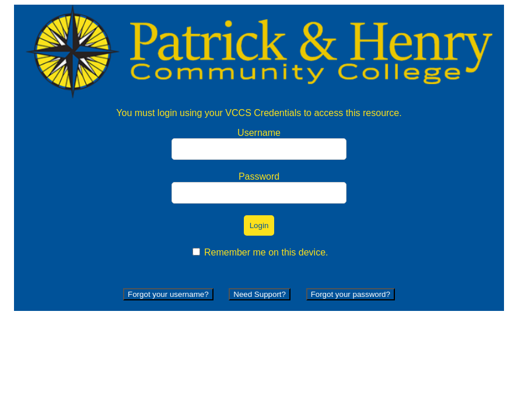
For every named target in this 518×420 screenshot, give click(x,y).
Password (259, 176)
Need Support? (260, 294)
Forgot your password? (351, 294)
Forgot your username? (168, 294)
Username (259, 133)
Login (259, 225)
